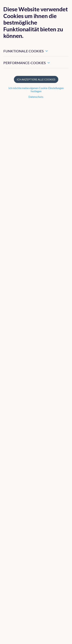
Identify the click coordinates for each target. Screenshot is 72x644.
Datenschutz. (36, 97)
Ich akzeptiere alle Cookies (36, 79)
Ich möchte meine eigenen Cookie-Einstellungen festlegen (36, 90)
